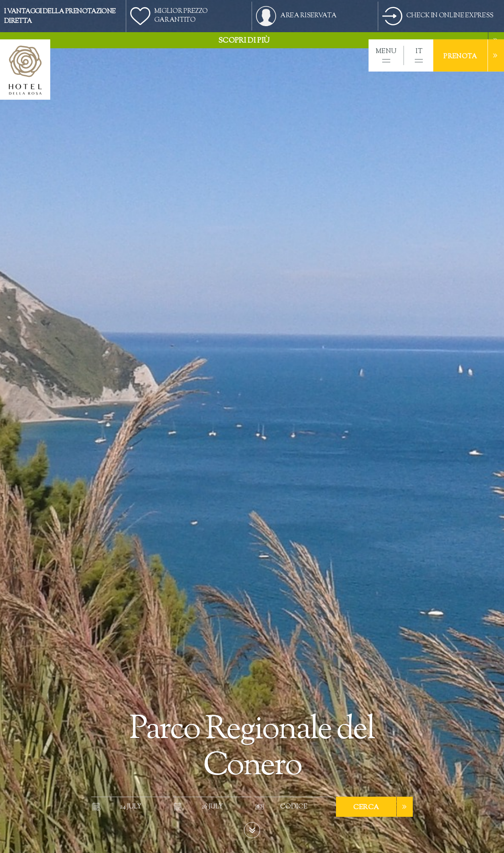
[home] (25, 70)
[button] (386, 55)
